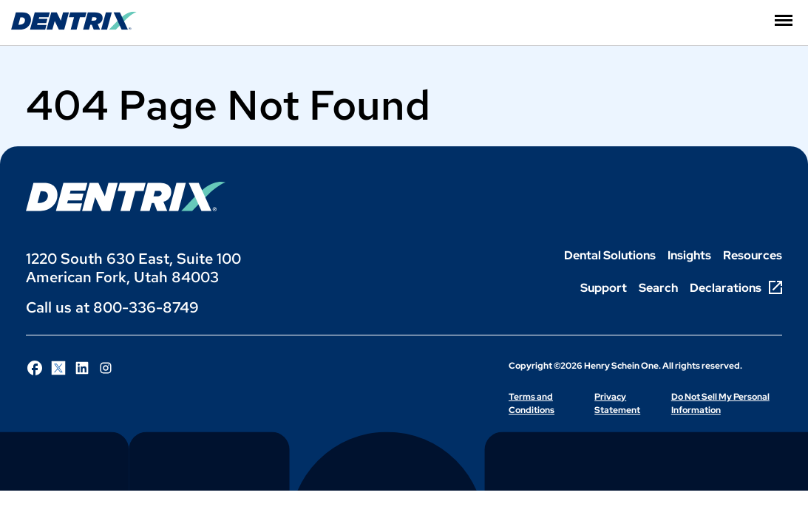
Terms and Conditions (532, 403)
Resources (753, 255)
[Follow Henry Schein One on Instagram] (106, 368)
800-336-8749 (146, 307)
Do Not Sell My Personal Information (720, 403)
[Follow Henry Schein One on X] (58, 368)
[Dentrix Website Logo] (74, 26)
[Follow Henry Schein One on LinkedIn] (82, 368)
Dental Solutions (610, 255)
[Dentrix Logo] (126, 197)
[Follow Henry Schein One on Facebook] (35, 368)
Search (658, 288)
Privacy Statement (617, 403)
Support (604, 288)
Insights (689, 255)
